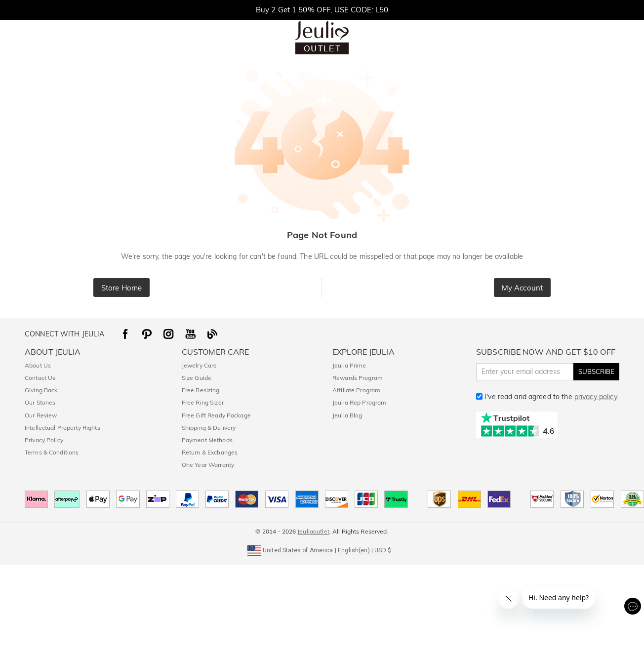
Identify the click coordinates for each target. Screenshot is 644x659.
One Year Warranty (208, 465)
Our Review (41, 415)
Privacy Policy (44, 440)
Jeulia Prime (349, 365)
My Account (522, 288)
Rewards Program (358, 378)
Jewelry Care (200, 365)
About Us (38, 365)
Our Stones (40, 402)
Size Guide (197, 378)
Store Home (121, 288)
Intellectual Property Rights (62, 428)
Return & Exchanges (210, 452)
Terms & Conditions (52, 452)
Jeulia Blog (347, 415)
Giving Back (41, 390)
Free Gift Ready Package (216, 415)
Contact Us (40, 378)
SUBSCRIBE (596, 371)
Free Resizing (201, 390)
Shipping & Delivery (209, 428)
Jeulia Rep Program (359, 402)
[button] (322, 550)
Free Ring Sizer (203, 402)
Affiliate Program (356, 390)
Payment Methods (207, 440)
